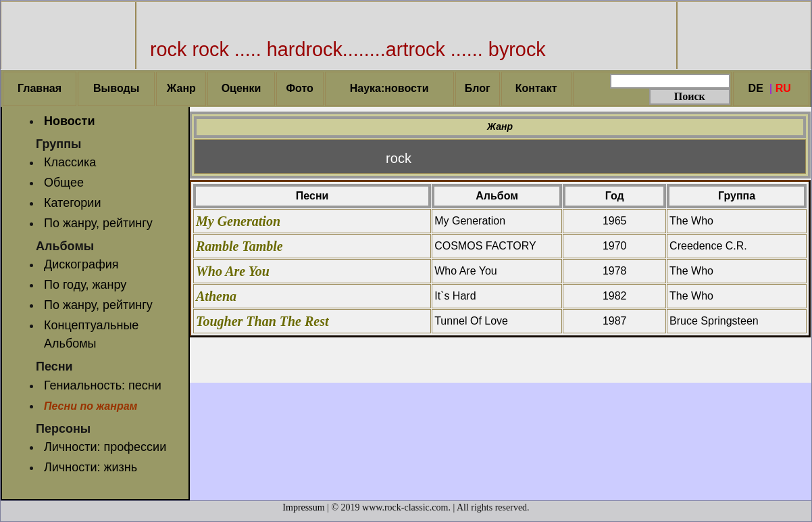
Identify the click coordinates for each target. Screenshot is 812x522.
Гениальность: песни (103, 385)
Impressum (303, 507)
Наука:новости (389, 88)
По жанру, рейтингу (98, 223)
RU (783, 88)
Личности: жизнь (91, 467)
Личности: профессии (105, 447)
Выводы (116, 88)
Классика (70, 162)
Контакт (536, 88)
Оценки (242, 88)
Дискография (81, 264)
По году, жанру (85, 285)
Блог (478, 88)
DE (756, 88)
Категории (72, 203)
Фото (299, 88)
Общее (64, 183)
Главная (40, 88)
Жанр (181, 88)
